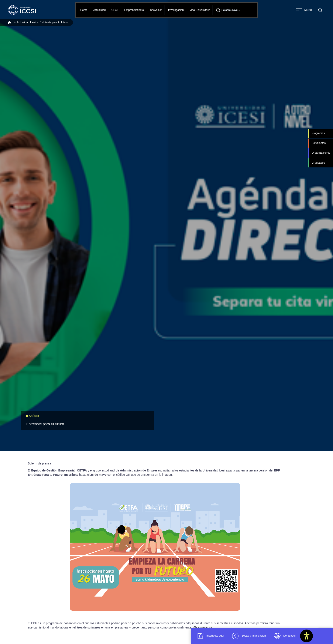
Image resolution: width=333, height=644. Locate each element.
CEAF (115, 10)
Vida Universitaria (200, 10)
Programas (318, 133)
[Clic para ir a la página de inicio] (22, 10)
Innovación (156, 10)
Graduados (318, 163)
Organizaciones (321, 153)
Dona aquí (284, 636)
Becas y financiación (248, 636)
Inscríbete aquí (210, 636)
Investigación (176, 10)
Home (84, 10)
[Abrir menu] (304, 10)
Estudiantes (319, 143)
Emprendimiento (134, 10)
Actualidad (99, 10)
